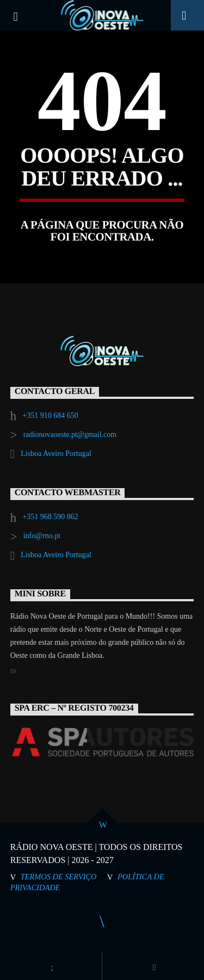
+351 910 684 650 (50, 415)
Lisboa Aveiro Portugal (56, 454)
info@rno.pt (42, 536)
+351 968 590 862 (50, 517)
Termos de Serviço (59, 877)
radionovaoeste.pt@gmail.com (70, 434)
